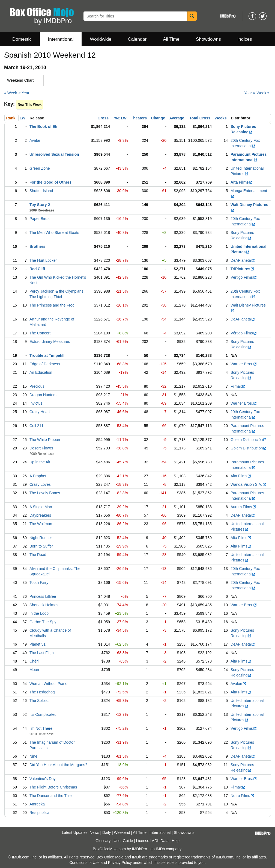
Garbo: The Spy (43, 622)
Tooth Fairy (39, 582)
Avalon (238, 684)
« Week (11, 93)
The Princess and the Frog (52, 305)
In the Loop (39, 613)
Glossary (103, 841)
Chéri (34, 661)
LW (23, 118)
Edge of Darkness (45, 364)
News (95, 832)
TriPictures (242, 269)
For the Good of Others (50, 182)
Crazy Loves (40, 484)
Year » (250, 93)
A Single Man (41, 507)
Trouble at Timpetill (47, 355)
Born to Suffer (41, 546)
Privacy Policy (120, 863)
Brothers (37, 246)
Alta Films (242, 182)
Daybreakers (40, 515)
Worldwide (101, 39)
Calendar (137, 39)
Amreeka (37, 804)
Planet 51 (38, 644)
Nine (33, 756)
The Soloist (39, 701)
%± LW (120, 118)
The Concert (40, 333)
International (61, 39)
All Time (171, 39)
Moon (34, 670)
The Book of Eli (43, 126)
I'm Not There (41, 728)
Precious (37, 386)
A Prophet (38, 476)
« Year (24, 93)
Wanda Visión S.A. (248, 484)
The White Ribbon (45, 440)
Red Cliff (37, 269)
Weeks (221, 118)
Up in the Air (40, 462)
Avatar (35, 140)
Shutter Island (41, 191)
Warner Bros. (244, 364)
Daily (107, 832)
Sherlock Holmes (44, 605)
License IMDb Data (152, 841)
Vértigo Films (244, 277)
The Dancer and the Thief (51, 796)
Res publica (39, 813)
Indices (245, 39)
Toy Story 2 (40, 205)
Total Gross (200, 118)
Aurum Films (243, 507)
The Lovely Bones (45, 493)
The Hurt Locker (43, 260)
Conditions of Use (84, 863)
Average (177, 118)
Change (158, 118)
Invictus (36, 403)
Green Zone (40, 168)
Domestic (22, 39)
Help (176, 841)
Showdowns (208, 39)
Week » (263, 93)
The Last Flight (42, 653)
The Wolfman (41, 524)
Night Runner (41, 538)
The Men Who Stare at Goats (54, 233)
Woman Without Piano (48, 684)
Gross (103, 118)
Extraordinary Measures (50, 342)
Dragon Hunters (43, 395)
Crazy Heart (40, 412)
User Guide (123, 841)
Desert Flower (41, 448)
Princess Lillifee (43, 596)
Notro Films (242, 796)
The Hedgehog (42, 692)
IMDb (160, 849)
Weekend (122, 832)
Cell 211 (36, 426)
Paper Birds (39, 219)
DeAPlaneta (243, 260)
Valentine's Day (43, 779)
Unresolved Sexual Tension (54, 154)
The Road (38, 555)
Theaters (139, 118)
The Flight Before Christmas (53, 787)
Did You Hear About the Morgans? (58, 765)
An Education (41, 372)
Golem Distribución (249, 440)
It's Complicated (43, 714)
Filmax (238, 386)
